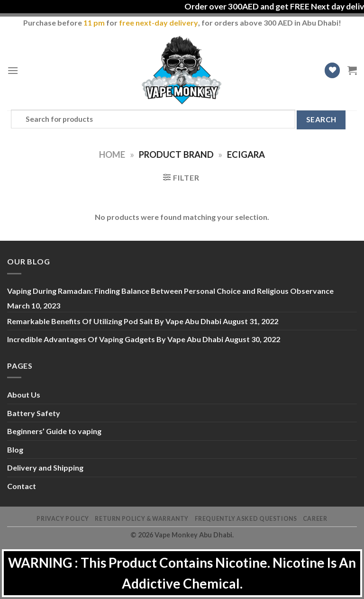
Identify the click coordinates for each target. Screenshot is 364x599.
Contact (22, 486)
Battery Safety (34, 413)
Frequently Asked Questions (246, 519)
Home (112, 154)
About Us (24, 395)
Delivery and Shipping (45, 467)
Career (315, 519)
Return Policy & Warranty (142, 519)
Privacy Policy (63, 519)
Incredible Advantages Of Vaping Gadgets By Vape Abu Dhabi (115, 339)
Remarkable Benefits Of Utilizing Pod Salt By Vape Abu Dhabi (114, 321)
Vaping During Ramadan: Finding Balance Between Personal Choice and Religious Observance (170, 291)
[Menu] (13, 70)
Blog (15, 449)
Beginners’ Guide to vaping (54, 431)
